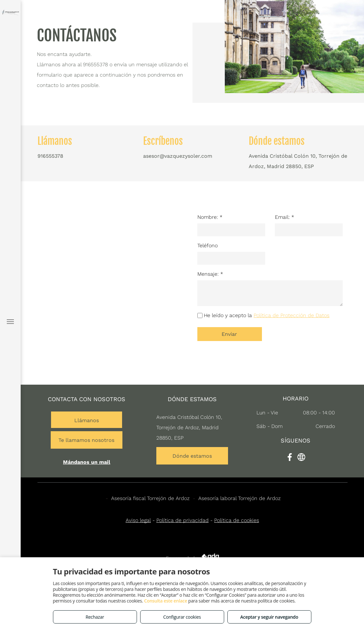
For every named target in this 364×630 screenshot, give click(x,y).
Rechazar (95, 617)
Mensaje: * (210, 274)
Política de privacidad (182, 520)
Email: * (285, 217)
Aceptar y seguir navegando (269, 617)
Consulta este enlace (166, 601)
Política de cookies (237, 520)
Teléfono (208, 246)
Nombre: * (210, 217)
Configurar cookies (182, 617)
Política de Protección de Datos (291, 315)
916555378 (95, 64)
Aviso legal (138, 520)
